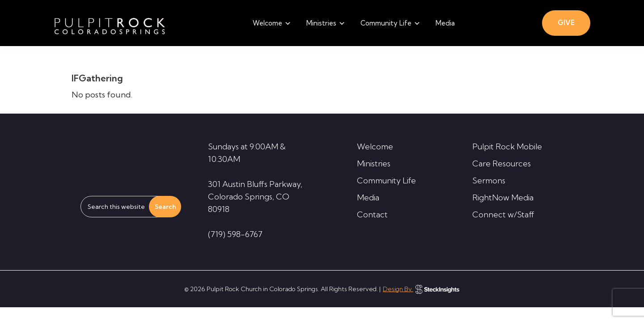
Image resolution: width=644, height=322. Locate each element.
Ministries (374, 163)
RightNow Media (503, 197)
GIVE (566, 23)
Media (368, 197)
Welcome (375, 146)
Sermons (489, 180)
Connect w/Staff (503, 214)
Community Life (386, 180)
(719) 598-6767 (235, 234)
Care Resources (502, 163)
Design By (421, 289)
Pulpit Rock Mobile (507, 146)
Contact (372, 214)
